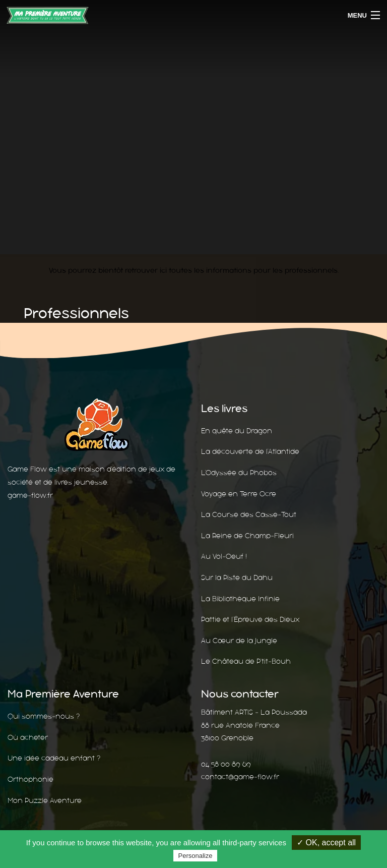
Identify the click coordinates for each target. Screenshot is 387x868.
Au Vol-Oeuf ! (224, 556)
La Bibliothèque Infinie (240, 599)
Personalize (196, 856)
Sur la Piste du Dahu (237, 577)
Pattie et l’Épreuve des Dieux (250, 619)
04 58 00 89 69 (226, 764)
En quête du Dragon (237, 431)
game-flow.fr (30, 495)
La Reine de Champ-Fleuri (247, 536)
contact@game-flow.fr (240, 777)
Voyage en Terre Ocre (239, 494)
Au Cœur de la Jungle (239, 641)
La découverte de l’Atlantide (250, 451)
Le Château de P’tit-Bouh (246, 661)
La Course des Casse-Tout (249, 514)
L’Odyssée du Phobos (239, 473)
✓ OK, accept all (326, 843)
